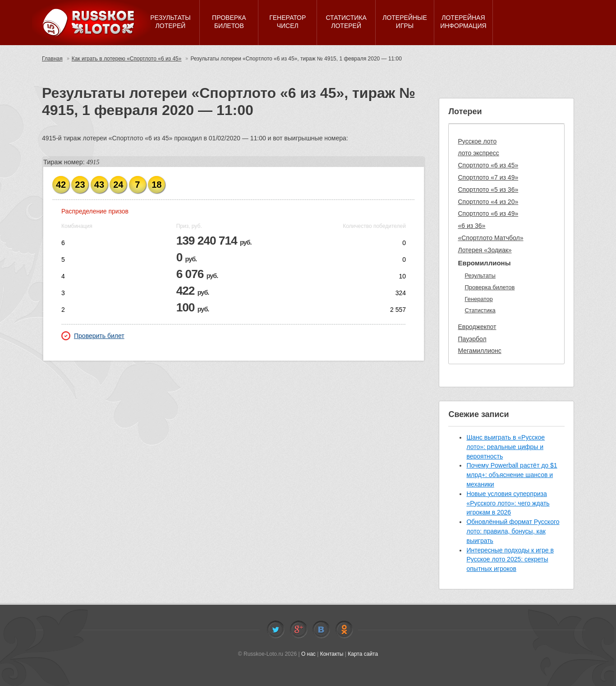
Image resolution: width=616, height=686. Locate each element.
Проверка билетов (490, 287)
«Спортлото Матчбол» (490, 238)
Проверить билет (93, 336)
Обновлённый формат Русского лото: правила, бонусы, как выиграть (513, 531)
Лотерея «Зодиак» (485, 250)
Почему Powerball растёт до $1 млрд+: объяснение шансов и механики (512, 475)
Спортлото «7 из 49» (488, 177)
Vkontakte (321, 630)
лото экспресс (478, 153)
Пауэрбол (472, 339)
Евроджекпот (477, 327)
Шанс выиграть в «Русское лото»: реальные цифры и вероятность (506, 447)
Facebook (299, 630)
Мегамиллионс (479, 351)
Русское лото (477, 141)
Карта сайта (363, 654)
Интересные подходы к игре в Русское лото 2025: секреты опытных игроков (510, 560)
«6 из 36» (471, 226)
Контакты (332, 654)
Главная (52, 59)
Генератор (478, 299)
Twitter (276, 630)
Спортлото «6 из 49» (488, 213)
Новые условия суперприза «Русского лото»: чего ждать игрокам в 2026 (508, 503)
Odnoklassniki (344, 630)
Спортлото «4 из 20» (488, 202)
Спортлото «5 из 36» (488, 190)
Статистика (480, 310)
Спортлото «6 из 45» (488, 165)
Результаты (480, 276)
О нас (308, 654)
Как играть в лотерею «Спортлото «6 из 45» (127, 59)
